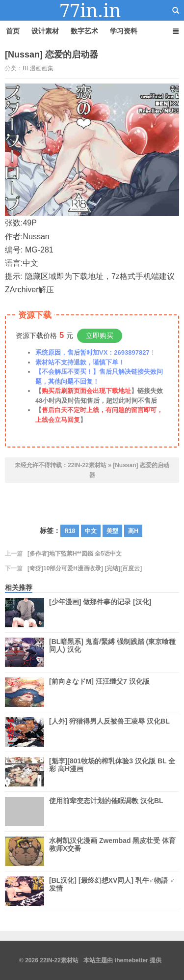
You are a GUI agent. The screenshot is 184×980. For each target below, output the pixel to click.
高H (133, 531)
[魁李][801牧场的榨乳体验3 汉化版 (112, 772)
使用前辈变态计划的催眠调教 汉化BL (106, 812)
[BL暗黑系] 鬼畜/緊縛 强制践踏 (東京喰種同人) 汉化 (112, 652)
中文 (91, 531)
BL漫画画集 (38, 68)
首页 (13, 31)
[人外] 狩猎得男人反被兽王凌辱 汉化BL (109, 732)
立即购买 (100, 336)
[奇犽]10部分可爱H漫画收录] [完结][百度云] (85, 568)
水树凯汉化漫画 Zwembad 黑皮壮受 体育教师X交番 (112, 851)
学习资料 (124, 31)
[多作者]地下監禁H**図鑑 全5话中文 (75, 554)
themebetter (131, 960)
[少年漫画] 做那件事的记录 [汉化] (100, 613)
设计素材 (45, 31)
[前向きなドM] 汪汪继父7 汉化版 (99, 692)
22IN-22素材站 (92, 10)
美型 (112, 531)
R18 (70, 531)
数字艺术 (84, 31)
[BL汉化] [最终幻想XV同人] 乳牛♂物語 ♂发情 (112, 891)
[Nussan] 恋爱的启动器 (52, 55)
